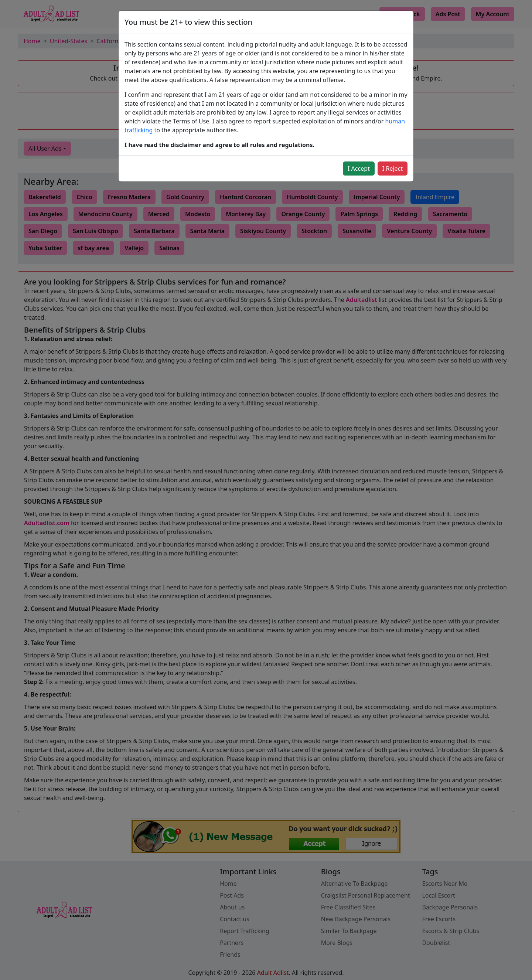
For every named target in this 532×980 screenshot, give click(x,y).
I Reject (393, 169)
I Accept (359, 169)
